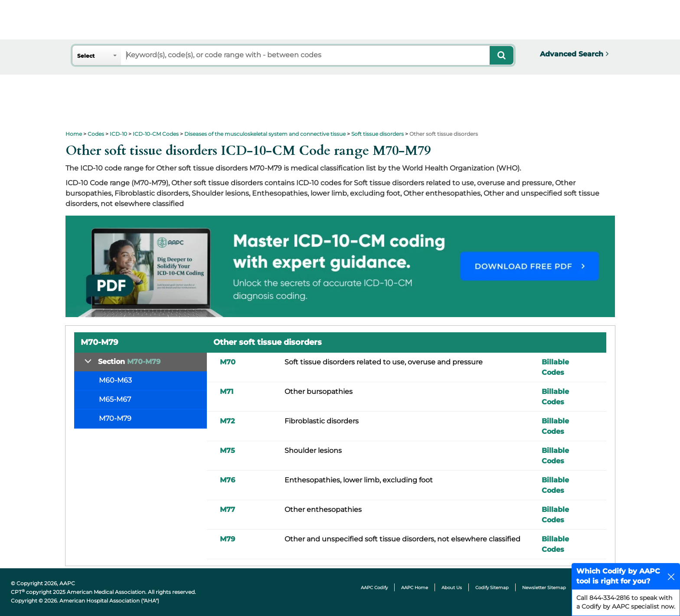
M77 (227, 510)
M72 (227, 421)
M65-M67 (115, 399)
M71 (227, 392)
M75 (227, 451)
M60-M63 (115, 380)
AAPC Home (415, 588)
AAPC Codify (374, 588)
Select (86, 56)
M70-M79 (115, 418)
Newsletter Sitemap (544, 588)
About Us (452, 588)
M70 (228, 362)
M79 (227, 539)
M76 (227, 480)
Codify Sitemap (492, 588)
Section (129, 362)
